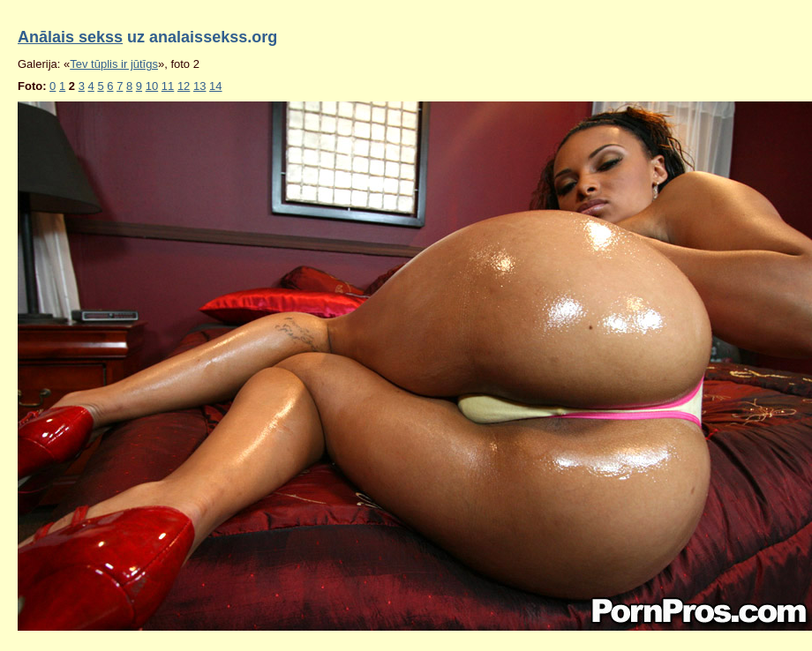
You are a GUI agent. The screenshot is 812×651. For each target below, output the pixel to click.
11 (168, 86)
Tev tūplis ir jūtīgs (114, 64)
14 (215, 86)
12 (184, 86)
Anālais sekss (70, 37)
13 (199, 86)
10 (152, 86)
